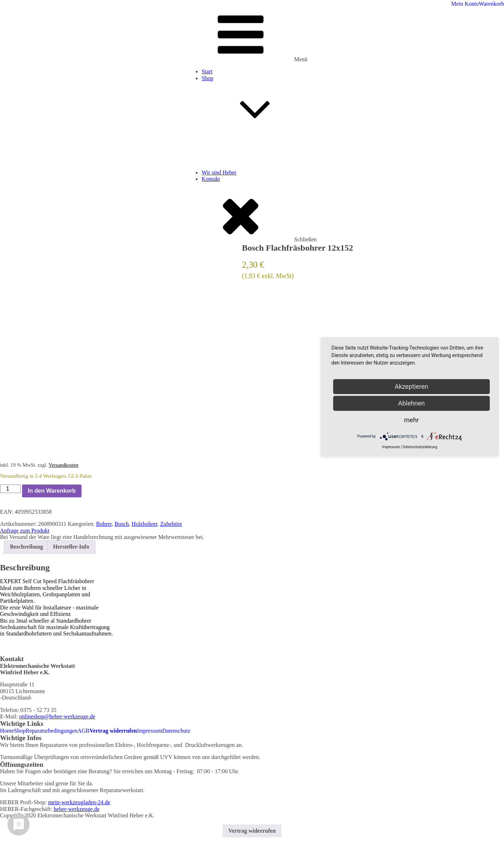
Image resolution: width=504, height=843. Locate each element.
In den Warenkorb (52, 491)
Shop (259, 106)
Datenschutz (176, 731)
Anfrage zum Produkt (25, 531)
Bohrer (104, 524)
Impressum (150, 731)
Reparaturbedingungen (52, 731)
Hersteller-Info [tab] (71, 547)
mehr (411, 420)
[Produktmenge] (10, 489)
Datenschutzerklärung (420, 447)
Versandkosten (63, 465)
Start (207, 71)
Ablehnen (411, 403)
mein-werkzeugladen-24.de (79, 802)
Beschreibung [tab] (27, 547)
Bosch (122, 524)
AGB (84, 731)
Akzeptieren (412, 386)
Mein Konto (465, 4)
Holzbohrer (145, 524)
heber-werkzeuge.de (77, 809)
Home (7, 731)
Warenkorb (491, 4)
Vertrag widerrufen (113, 731)
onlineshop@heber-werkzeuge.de (57, 716)
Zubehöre (171, 524)
